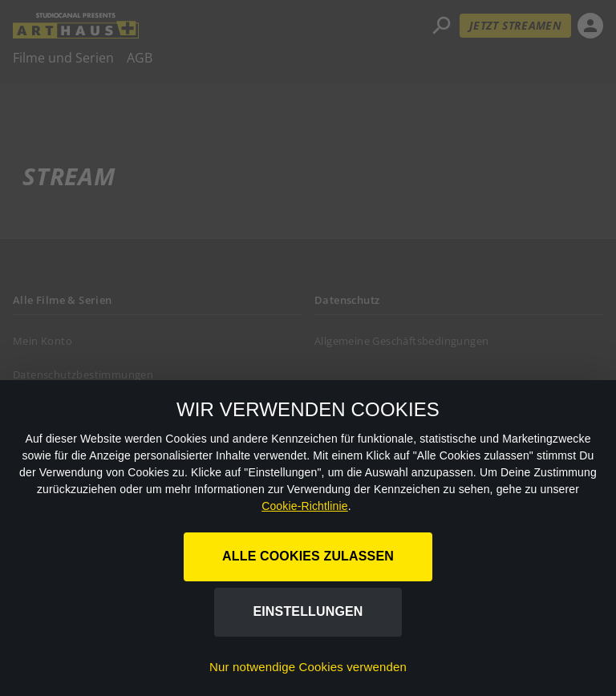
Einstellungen (308, 611)
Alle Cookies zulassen (308, 556)
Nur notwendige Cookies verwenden (308, 667)
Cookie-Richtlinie (305, 506)
